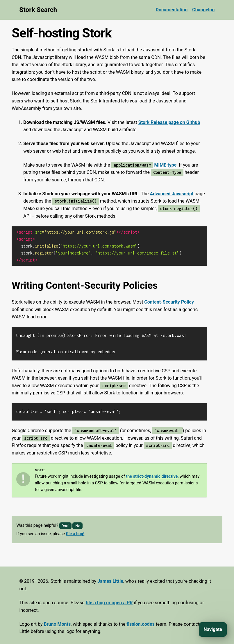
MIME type (166, 165)
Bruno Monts (57, 622)
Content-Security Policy (169, 302)
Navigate (213, 629)
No (77, 523)
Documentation (172, 10)
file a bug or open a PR (109, 600)
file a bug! (75, 532)
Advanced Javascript (172, 194)
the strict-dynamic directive (152, 474)
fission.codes (140, 622)
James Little (110, 579)
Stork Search (38, 10)
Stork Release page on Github (169, 122)
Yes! (65, 523)
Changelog (203, 10)
